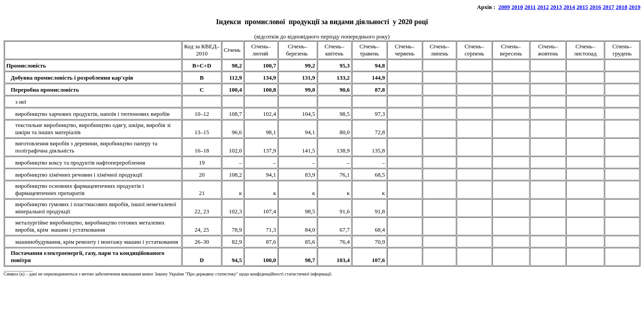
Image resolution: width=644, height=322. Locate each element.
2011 (530, 7)
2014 (569, 7)
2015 (582, 7)
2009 (504, 7)
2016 (595, 7)
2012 (543, 7)
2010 (517, 7)
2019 (635, 7)
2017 (609, 7)
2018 (622, 7)
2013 (556, 7)
